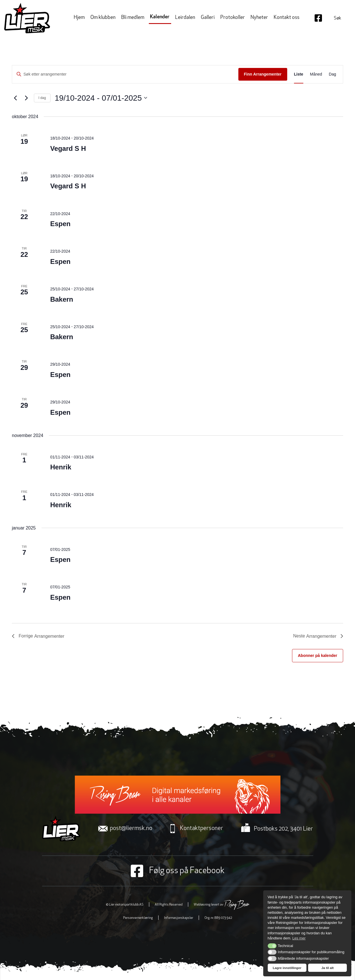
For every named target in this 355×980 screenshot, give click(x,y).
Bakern (62, 299)
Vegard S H (68, 148)
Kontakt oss (287, 18)
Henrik (61, 467)
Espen (60, 224)
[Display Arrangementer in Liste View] (299, 74)
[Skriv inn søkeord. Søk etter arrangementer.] (125, 74)
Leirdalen (185, 18)
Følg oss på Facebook (178, 871)
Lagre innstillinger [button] (287, 968)
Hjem (79, 18)
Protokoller (233, 18)
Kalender (160, 17)
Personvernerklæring (138, 918)
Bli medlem (133, 18)
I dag (42, 98)
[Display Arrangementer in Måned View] (316, 74)
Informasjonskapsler (179, 918)
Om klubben (103, 18)
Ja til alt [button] (328, 968)
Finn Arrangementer (263, 74)
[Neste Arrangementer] (26, 98)
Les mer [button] (299, 938)
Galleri (208, 18)
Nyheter (259, 18)
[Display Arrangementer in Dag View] (332, 74)
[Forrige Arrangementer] (15, 98)
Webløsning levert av (222, 905)
